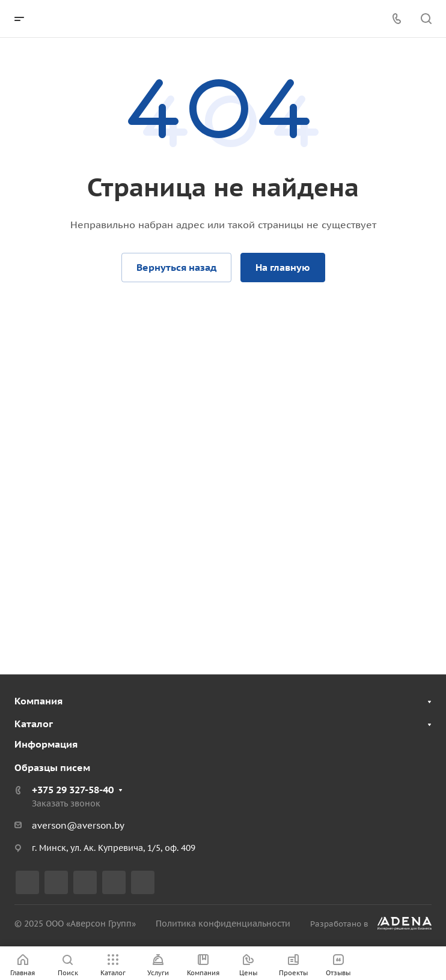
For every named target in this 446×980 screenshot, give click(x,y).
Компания (38, 701)
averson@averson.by (78, 825)
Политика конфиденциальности (223, 924)
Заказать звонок (66, 803)
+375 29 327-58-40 (73, 790)
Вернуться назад (176, 267)
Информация (46, 744)
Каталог (34, 724)
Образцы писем (52, 767)
